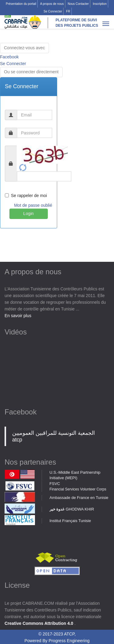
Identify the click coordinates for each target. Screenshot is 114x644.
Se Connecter (53, 11)
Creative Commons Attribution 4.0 (40, 623)
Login (29, 213)
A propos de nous (52, 4)
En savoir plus (18, 316)
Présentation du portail (21, 4)
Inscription (100, 4)
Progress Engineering (69, 641)
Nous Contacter (78, 4)
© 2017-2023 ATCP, (57, 634)
